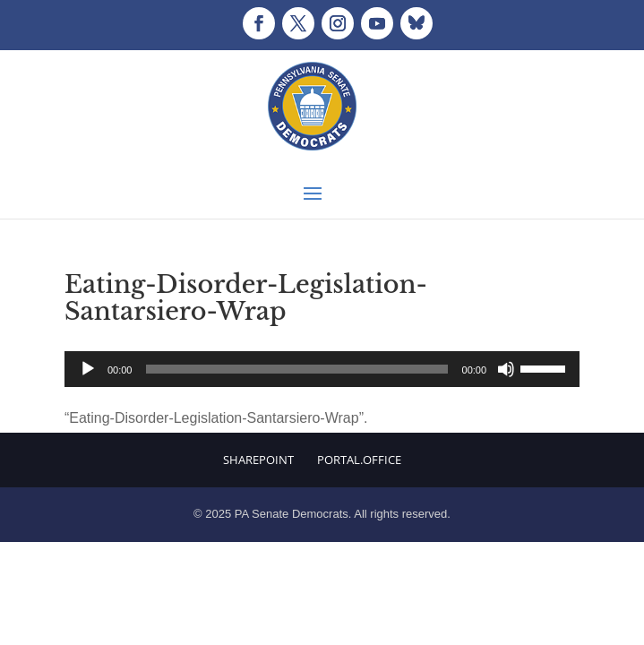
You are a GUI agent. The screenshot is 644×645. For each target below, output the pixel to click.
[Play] (88, 369)
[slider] (296, 369)
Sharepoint (258, 460)
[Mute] (506, 369)
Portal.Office (359, 460)
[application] (322, 369)
